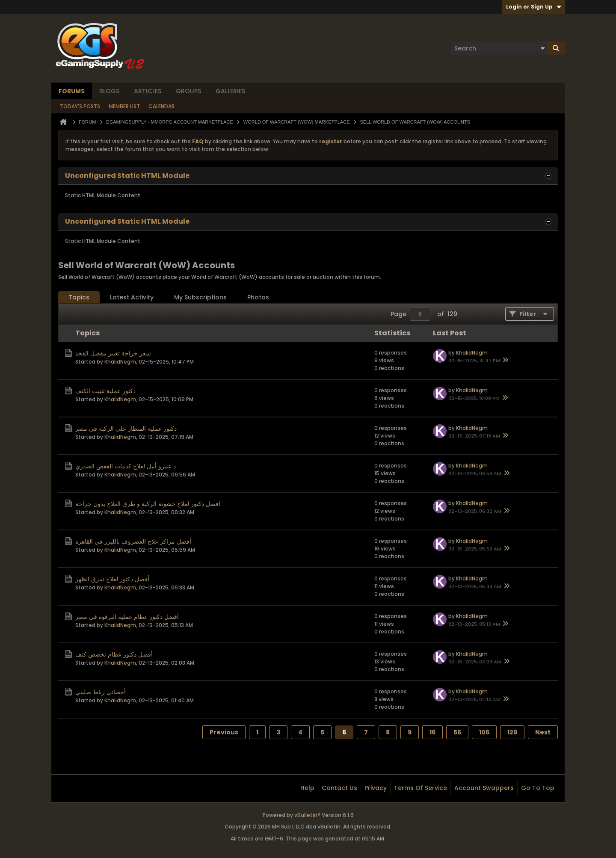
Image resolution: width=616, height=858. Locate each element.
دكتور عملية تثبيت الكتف (105, 391)
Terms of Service (421, 788)
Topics (79, 297)
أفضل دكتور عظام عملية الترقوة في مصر (127, 617)
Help (307, 788)
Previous (224, 732)
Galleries (230, 91)
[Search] (499, 48)
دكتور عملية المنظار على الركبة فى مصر (126, 429)
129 (512, 732)
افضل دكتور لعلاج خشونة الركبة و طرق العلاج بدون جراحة (148, 504)
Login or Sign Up (534, 7)
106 (484, 732)
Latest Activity (132, 297)
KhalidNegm (120, 362)
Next (543, 732)
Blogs (109, 91)
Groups (188, 91)
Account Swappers (484, 788)
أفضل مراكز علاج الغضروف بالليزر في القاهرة (133, 541)
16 (432, 732)
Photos (258, 297)
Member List (124, 106)
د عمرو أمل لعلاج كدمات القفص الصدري (126, 466)
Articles (148, 91)
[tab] (79, 297)
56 (457, 732)
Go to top (538, 788)
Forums (72, 91)
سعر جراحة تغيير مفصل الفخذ (113, 353)
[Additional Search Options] (542, 48)
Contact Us (339, 788)
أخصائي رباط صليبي (101, 692)
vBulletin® (307, 815)
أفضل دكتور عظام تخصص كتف (114, 654)
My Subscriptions (200, 297)
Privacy (376, 788)
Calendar (161, 106)
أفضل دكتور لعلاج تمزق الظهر (112, 579)
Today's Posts (80, 106)
